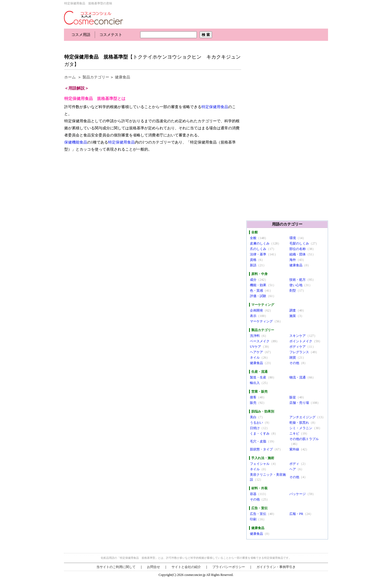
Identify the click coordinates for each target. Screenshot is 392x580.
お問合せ (154, 567)
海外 (293, 260)
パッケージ (298, 494)
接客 (253, 397)
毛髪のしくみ (299, 243)
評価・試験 (258, 296)
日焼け (255, 428)
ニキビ (294, 434)
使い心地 (296, 285)
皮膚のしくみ (260, 243)
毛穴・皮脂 (258, 441)
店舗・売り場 (299, 403)
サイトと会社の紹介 (186, 567)
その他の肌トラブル (304, 439)
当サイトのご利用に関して (116, 567)
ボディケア (298, 347)
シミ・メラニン (301, 428)
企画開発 (256, 310)
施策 (293, 316)
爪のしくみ (258, 249)
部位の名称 (298, 249)
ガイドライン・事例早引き (276, 567)
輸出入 (255, 383)
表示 (253, 316)
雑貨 (293, 358)
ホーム (70, 77)
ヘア (293, 469)
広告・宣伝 (258, 514)
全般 (253, 238)
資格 (253, 260)
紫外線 (294, 449)
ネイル (255, 358)
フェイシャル (260, 464)
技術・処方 (298, 280)
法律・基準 (258, 254)
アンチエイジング (302, 417)
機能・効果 (258, 285)
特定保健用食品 (215, 107)
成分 (253, 280)
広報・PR (296, 514)
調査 (293, 310)
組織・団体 (298, 254)
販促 (293, 397)
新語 (253, 265)
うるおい (256, 423)
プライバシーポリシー (229, 567)
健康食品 (122, 77)
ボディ (294, 464)
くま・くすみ (260, 434)
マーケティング (261, 321)
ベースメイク (260, 341)
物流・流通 (298, 377)
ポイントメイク (301, 341)
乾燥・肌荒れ (299, 423)
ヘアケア (256, 352)
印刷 (253, 519)
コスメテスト (111, 35)
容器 (253, 494)
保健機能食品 (76, 142)
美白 (253, 417)
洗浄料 (255, 336)
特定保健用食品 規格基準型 (96, 57)
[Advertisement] (163, 46)
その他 (294, 363)
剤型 (293, 291)
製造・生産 (258, 377)
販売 (253, 403)
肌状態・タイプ (261, 449)
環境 (293, 238)
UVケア (255, 347)
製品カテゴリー (96, 77)
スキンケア (298, 336)
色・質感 (256, 291)
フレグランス (299, 352)
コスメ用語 (81, 35)
